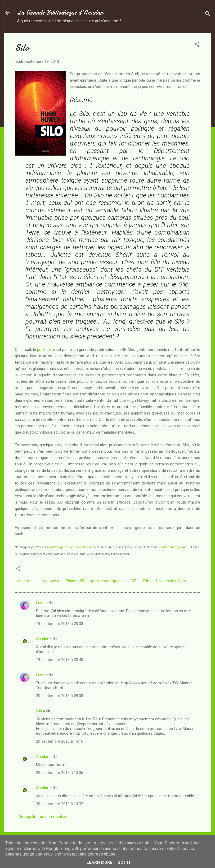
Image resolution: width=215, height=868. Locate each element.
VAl (39, 711)
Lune (40, 603)
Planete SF (75, 581)
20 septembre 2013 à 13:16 (60, 741)
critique (24, 581)
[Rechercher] (208, 14)
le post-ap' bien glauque (172, 547)
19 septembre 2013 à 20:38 (60, 624)
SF (134, 581)
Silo (146, 581)
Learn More (99, 862)
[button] (197, 45)
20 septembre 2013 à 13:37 (60, 804)
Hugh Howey (48, 581)
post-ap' (44, 350)
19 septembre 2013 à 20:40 (60, 660)
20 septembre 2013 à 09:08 (60, 696)
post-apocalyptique (108, 581)
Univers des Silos (171, 581)
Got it (124, 862)
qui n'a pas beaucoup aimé (77, 547)
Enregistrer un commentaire (44, 817)
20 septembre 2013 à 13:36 (60, 773)
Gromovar (53, 547)
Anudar (42, 639)
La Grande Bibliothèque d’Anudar (60, 13)
